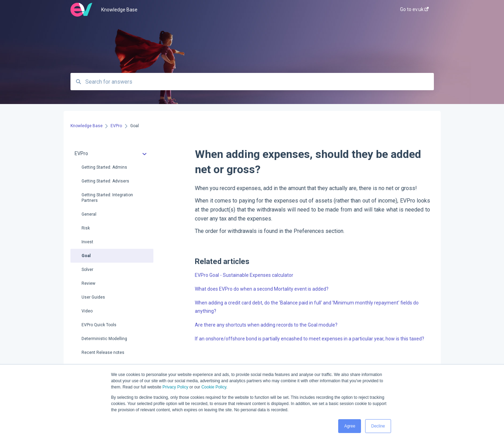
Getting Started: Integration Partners (107, 198)
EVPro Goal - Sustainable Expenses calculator (244, 275)
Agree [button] (350, 426)
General (89, 214)
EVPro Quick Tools (99, 325)
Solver (87, 270)
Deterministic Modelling (104, 339)
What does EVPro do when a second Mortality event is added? (262, 289)
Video (87, 311)
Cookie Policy (214, 387)
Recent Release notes (103, 352)
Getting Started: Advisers (105, 181)
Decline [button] (378, 426)
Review (88, 283)
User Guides (93, 297)
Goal (86, 256)
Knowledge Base (119, 10)
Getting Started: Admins (104, 167)
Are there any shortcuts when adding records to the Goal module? (266, 325)
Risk (86, 228)
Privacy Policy (175, 387)
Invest (87, 242)
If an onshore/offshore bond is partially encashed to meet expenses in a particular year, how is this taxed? (310, 339)
